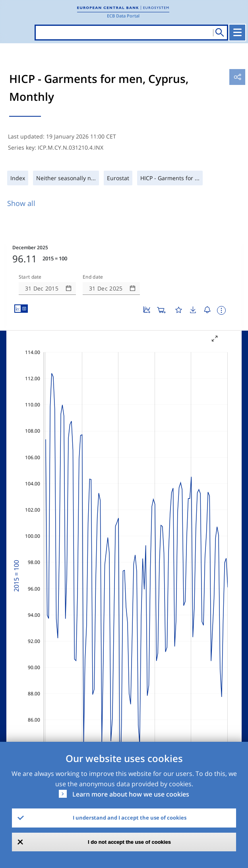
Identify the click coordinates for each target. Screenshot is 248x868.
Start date (30, 277)
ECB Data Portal (123, 16)
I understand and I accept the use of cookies (130, 818)
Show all (21, 203)
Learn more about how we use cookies (131, 794)
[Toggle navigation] (237, 33)
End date (93, 277)
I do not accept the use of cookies (129, 842)
